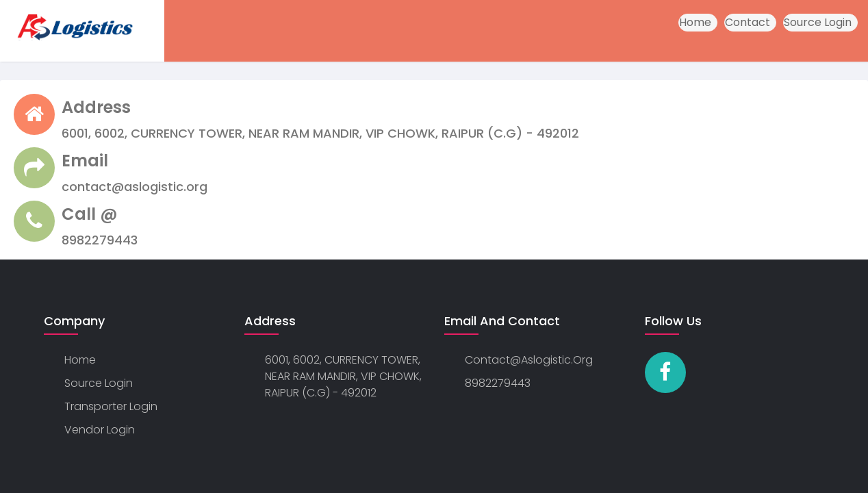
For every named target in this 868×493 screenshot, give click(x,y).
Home (695, 22)
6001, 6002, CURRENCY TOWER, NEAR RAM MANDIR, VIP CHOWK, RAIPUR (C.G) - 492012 (343, 376)
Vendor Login (100, 430)
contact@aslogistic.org (529, 360)
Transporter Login (111, 406)
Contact (748, 22)
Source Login (818, 22)
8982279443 (498, 383)
